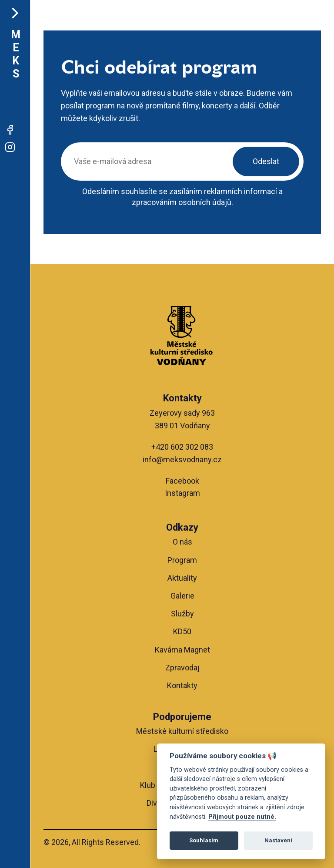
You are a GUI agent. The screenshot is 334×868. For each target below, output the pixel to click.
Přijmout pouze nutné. (242, 817)
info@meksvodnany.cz (182, 459)
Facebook (182, 481)
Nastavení (278, 840)
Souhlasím (204, 840)
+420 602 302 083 (182, 447)
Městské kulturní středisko (182, 731)
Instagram (182, 493)
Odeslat (266, 161)
